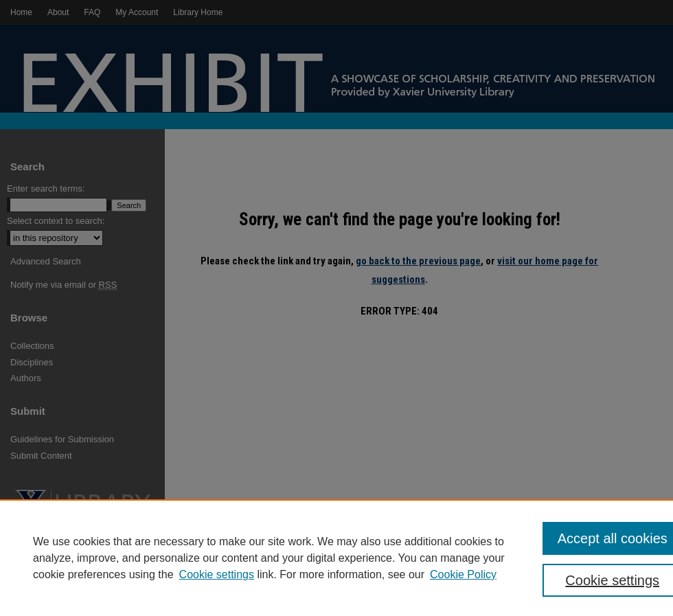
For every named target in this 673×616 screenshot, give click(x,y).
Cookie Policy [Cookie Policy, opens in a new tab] (463, 574)
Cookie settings (217, 574)
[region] (336, 558)
